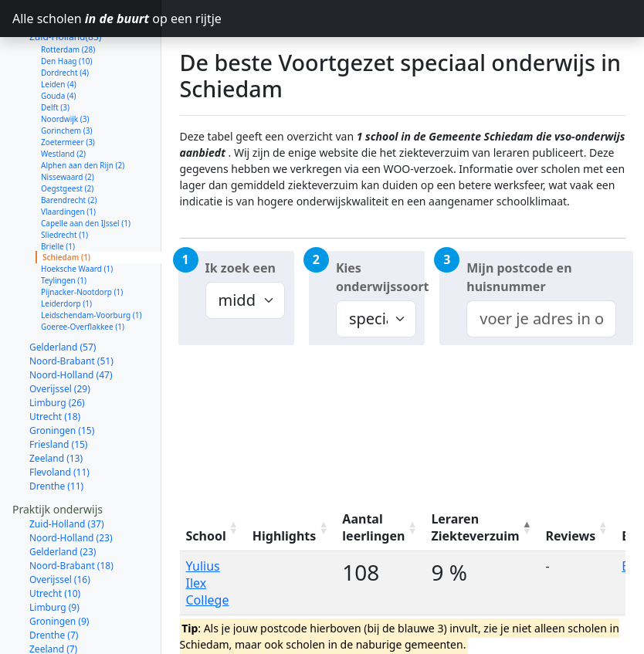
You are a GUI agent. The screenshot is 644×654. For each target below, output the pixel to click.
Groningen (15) (62, 376)
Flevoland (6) (57, 608)
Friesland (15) (58, 390)
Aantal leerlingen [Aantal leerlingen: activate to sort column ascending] (373, 527)
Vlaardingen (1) (68, 157)
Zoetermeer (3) (68, 87)
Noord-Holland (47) (71, 320)
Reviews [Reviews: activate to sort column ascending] (571, 536)
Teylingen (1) (64, 225)
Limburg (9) (54, 552)
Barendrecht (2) (69, 145)
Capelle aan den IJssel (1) (86, 168)
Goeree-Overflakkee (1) (83, 272)
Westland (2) (63, 99)
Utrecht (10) (55, 539)
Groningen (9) (59, 566)
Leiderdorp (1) (66, 249)
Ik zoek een (241, 268)
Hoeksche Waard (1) (77, 214)
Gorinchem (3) (67, 76)
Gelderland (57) (63, 292)
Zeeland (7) (53, 594)
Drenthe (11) (56, 431)
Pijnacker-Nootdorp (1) (82, 237)
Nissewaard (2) (68, 122)
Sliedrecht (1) (64, 180)
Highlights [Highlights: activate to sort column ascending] (285, 536)
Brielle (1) (58, 191)
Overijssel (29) (60, 334)
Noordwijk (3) (65, 64)
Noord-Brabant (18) (71, 511)
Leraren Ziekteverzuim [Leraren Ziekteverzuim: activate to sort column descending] (475, 527)
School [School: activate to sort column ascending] (206, 536)
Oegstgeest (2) (67, 134)
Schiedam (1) (66, 202)
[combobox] (541, 319)
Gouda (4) (59, 41)
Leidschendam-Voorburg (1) (91, 260)
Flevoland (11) (59, 417)
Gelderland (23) (63, 497)
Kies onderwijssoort (380, 277)
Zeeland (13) (56, 403)
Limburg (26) (57, 348)
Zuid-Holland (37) (67, 469)
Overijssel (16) (60, 525)
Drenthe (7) (54, 580)
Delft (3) (55, 53)
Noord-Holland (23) (71, 483)
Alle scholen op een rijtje (87, 19)
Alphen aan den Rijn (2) (83, 110)
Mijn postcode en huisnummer (519, 277)
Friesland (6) (56, 622)
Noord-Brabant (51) (71, 306)
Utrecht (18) (55, 362)
